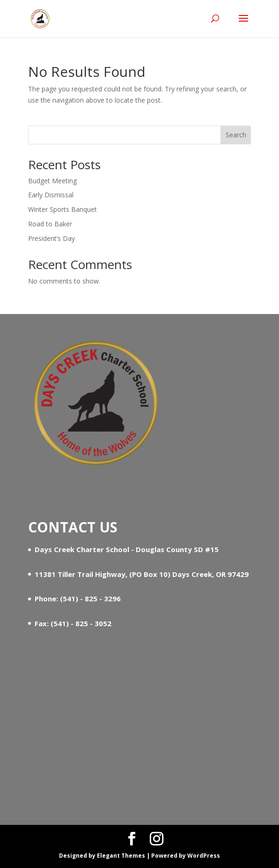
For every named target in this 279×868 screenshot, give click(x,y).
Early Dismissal (51, 195)
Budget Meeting (52, 181)
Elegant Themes (121, 856)
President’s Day (51, 238)
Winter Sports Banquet (62, 209)
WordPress (204, 856)
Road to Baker (50, 224)
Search (236, 135)
